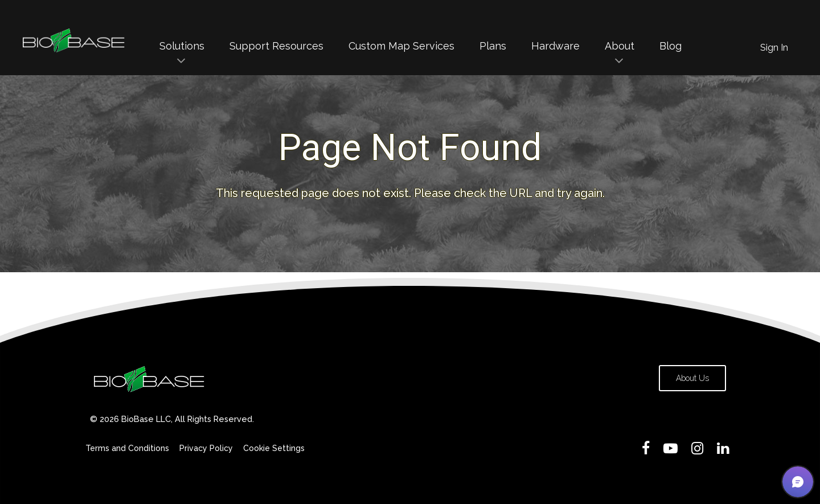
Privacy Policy (206, 448)
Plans (493, 46)
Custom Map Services (401, 46)
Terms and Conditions (127, 448)
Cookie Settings (274, 448)
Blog (671, 46)
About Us (692, 378)
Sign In (774, 48)
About (620, 46)
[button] (798, 482)
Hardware (555, 46)
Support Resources (276, 46)
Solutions (182, 46)
